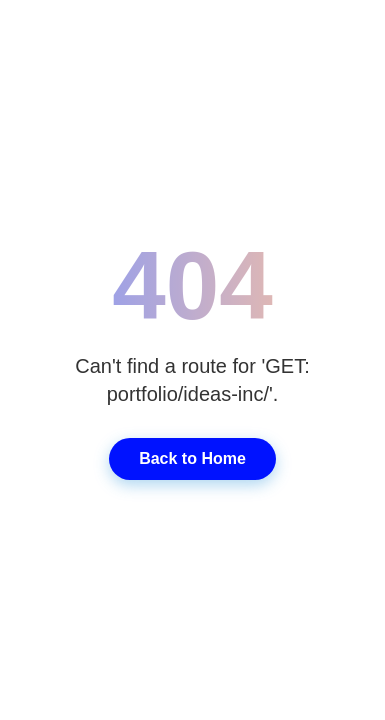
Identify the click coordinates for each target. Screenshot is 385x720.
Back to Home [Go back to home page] (192, 458)
